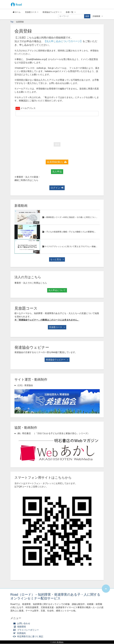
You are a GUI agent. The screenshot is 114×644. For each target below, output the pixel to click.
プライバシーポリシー (27, 630)
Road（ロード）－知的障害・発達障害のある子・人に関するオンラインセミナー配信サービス (55, 597)
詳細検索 (98, 16)
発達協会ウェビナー (52, 12)
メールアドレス (28, 108)
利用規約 (20, 633)
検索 (87, 16)
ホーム (17, 12)
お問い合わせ (22, 624)
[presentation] (57, 129)
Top (12, 22)
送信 (57, 145)
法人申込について (57, 290)
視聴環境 (20, 627)
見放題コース (32, 12)
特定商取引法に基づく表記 (29, 637)
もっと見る (57, 260)
